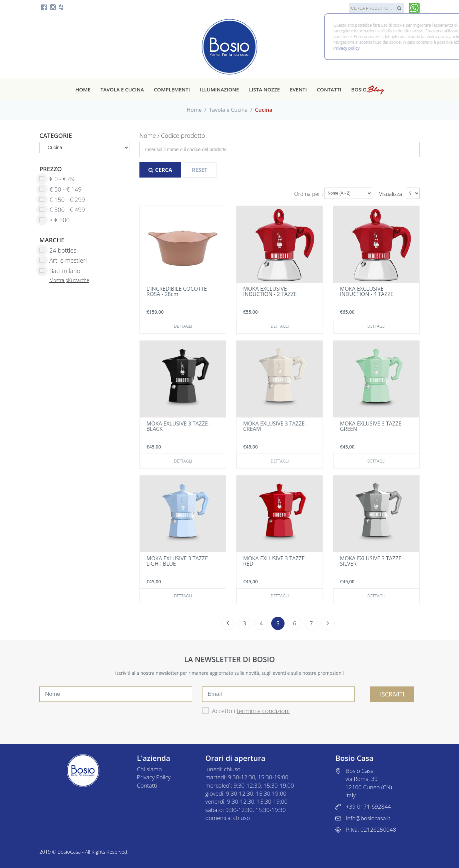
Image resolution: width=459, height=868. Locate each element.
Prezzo (51, 169)
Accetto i (246, 711)
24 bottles (58, 251)
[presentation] (90, 716)
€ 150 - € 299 (62, 200)
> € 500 (55, 220)
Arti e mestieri (63, 261)
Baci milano (60, 271)
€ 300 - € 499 (62, 210)
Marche (52, 240)
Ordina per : (309, 194)
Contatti (329, 89)
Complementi (172, 89)
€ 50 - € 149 (60, 190)
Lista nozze (264, 89)
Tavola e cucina (122, 89)
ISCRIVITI (392, 694)
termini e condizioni (263, 711)
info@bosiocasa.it (368, 818)
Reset (200, 170)
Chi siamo (150, 769)
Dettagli (183, 326)
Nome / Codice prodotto (172, 135)
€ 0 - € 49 (57, 179)
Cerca (160, 170)
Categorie (56, 135)
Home (83, 89)
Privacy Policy (154, 777)
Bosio (367, 90)
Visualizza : (392, 194)
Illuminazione (219, 89)
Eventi (298, 89)
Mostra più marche (69, 280)
